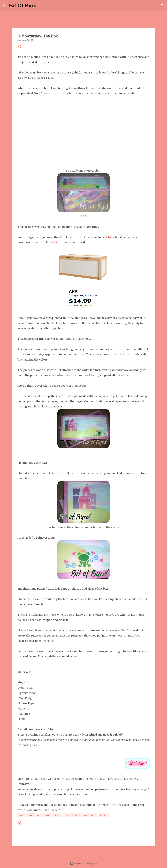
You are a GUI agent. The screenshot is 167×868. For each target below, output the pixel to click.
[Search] (41, 6)
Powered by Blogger (84, 863)
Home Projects (72, 815)
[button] (19, 47)
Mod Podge (89, 815)
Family (57, 815)
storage (103, 815)
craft (31, 815)
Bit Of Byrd (23, 6)
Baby (21, 815)
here (111, 237)
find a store (57, 242)
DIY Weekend (44, 815)
